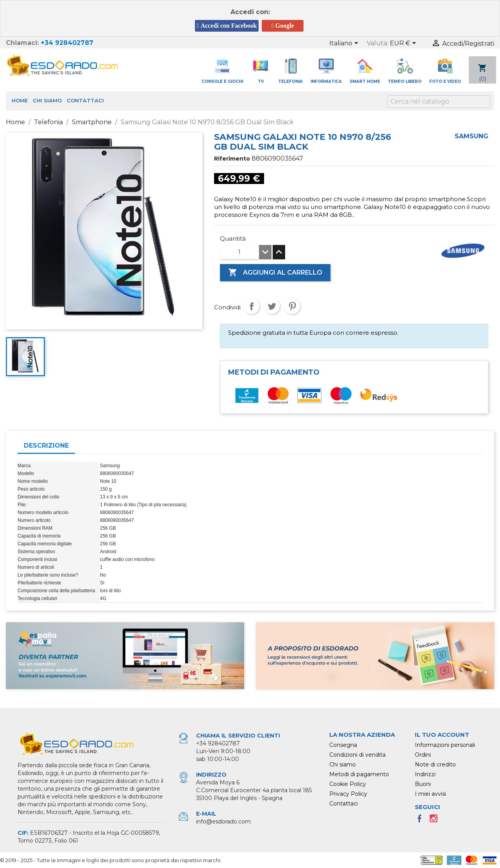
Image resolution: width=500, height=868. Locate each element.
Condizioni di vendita (357, 755)
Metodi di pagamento (359, 774)
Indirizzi (425, 774)
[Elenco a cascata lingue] (345, 44)
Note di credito (435, 764)
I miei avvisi (430, 794)
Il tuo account (442, 735)
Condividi (252, 306)
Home (20, 100)
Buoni (423, 784)
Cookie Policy (348, 784)
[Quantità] (239, 252)
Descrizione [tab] (46, 446)
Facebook (422, 821)
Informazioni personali (445, 745)
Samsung (471, 136)
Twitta (272, 306)
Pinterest (292, 306)
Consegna (343, 745)
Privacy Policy (348, 794)
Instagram (436, 821)
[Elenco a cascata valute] (404, 44)
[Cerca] (439, 102)
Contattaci (85, 100)
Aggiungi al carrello (275, 273)
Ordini (423, 755)
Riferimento (232, 159)
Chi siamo (47, 100)
